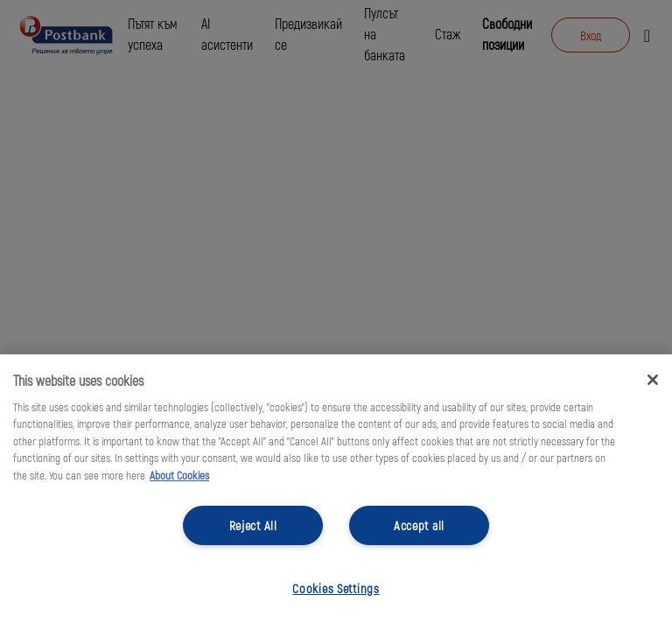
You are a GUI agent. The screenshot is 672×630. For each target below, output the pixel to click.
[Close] (653, 380)
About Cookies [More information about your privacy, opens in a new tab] (179, 475)
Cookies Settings (336, 588)
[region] (336, 492)
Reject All (253, 525)
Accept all (419, 525)
